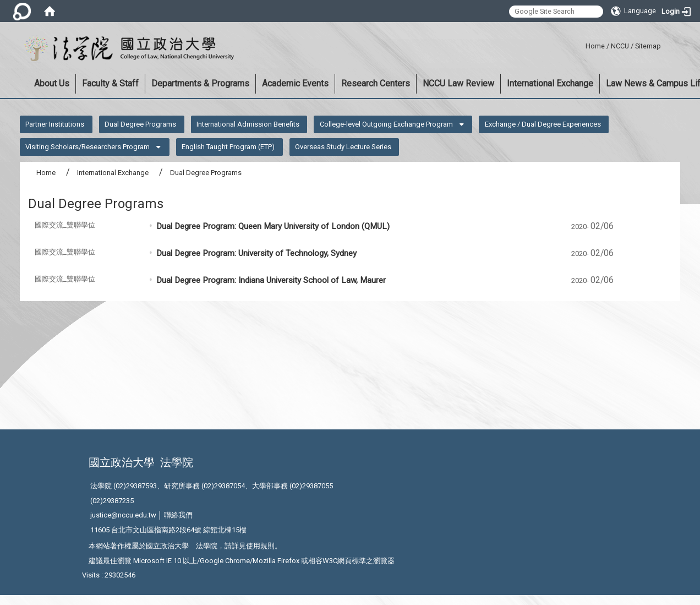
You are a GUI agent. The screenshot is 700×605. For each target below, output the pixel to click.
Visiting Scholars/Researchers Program (87, 147)
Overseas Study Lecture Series (343, 147)
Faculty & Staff (110, 83)
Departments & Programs (200, 83)
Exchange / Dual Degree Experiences (543, 124)
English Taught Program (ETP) (228, 147)
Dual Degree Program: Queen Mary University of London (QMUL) (273, 226)
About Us (52, 83)
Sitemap (648, 46)
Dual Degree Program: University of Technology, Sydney (256, 253)
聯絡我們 (178, 515)
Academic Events (295, 83)
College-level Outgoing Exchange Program (386, 124)
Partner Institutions (55, 124)
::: (581, 44)
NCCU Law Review (458, 83)
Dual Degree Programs (140, 124)
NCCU (620, 46)
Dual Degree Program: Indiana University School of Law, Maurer (271, 280)
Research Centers (376, 83)
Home (595, 46)
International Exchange (550, 83)
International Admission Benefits (248, 124)
